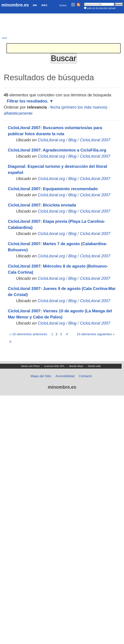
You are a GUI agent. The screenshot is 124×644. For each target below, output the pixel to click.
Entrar (63, 5)
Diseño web (94, 366)
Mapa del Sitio (41, 376)
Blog (72, 140)
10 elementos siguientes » (96, 334)
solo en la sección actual (101, 8)
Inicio (4, 38)
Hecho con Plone (30, 366)
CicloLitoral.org (51, 140)
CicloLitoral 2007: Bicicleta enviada (42, 205)
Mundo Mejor (76, 366)
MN (35, 5)
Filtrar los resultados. (28, 101)
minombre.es (15, 5)
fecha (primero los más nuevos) (79, 107)
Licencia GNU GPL (54, 366)
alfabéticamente (18, 113)
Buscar (84, 3)
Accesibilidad (65, 376)
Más (44, 5)
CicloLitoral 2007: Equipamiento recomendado (53, 189)
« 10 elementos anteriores (28, 334)
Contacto (85, 376)
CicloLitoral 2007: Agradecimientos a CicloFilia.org (57, 150)
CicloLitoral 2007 (95, 140)
